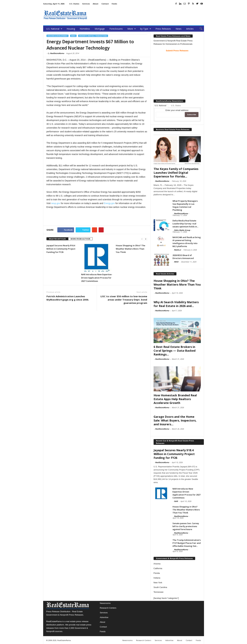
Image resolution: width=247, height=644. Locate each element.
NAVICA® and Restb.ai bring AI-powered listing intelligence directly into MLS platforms (187, 242)
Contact (105, 4)
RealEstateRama (57, 53)
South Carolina (160, 587)
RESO (176, 262)
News (179, 29)
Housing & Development (57, 36)
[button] (199, 29)
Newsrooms (105, 603)
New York (158, 583)
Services (86, 4)
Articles (190, 29)
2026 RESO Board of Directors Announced (183, 257)
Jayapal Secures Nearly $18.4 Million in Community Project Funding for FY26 (61, 249)
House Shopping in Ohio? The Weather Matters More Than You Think (131, 249)
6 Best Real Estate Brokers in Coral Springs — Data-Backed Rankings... (175, 351)
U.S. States (74, 4)
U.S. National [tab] (161, 106)
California (158, 568)
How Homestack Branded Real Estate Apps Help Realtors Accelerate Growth (175, 399)
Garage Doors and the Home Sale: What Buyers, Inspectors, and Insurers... (175, 420)
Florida (157, 573)
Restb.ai (177, 250)
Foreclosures (116, 29)
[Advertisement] (147, 15)
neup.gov (56, 203)
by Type (146, 29)
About (96, 4)
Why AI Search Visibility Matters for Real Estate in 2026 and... (176, 304)
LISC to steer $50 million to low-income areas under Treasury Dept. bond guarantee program (124, 300)
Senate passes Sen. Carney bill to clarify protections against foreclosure (186, 526)
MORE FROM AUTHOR (80, 239)
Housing (71, 29)
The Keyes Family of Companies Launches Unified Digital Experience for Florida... (176, 173)
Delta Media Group (182, 230)
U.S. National (54, 29)
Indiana (157, 578)
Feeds (114, 4)
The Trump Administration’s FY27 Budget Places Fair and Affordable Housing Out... (187, 543)
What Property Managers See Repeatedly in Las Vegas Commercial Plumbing (185, 205)
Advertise (104, 617)
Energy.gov (109, 203)
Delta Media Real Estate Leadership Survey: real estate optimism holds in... (185, 224)
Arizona (157, 564)
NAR (176, 501)
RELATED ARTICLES (57, 239)
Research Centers (108, 608)
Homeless (85, 29)
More (132, 29)
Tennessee (159, 592)
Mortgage (100, 29)
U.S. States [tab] (176, 106)
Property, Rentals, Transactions (93, 36)
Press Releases (163, 29)
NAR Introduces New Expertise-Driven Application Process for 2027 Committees (97, 278)
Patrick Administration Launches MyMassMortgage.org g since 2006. (68, 298)
